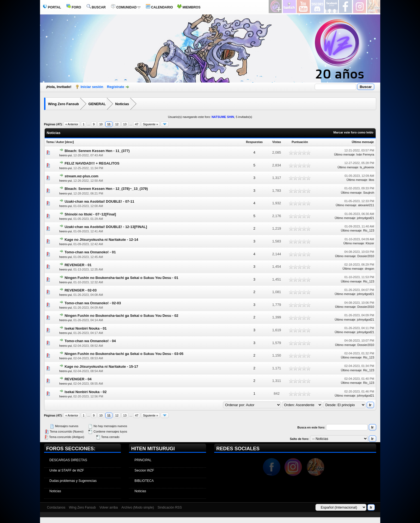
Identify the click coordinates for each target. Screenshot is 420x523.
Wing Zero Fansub (64, 104)
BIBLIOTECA (144, 481)
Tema (50, 142)
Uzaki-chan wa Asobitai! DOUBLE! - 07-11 (99, 201)
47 (137, 124)
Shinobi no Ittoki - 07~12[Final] (90, 214)
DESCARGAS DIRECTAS (68, 460)
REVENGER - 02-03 (81, 290)
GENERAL (97, 104)
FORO (74, 7)
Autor (60, 142)
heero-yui (66, 155)
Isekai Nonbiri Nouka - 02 (86, 392)
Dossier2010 (366, 256)
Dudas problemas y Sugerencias (73, 481)
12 (117, 124)
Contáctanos (56, 507)
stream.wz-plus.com (81, 176)
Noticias (122, 104)
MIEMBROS (189, 7)
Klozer (370, 243)
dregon (369, 269)
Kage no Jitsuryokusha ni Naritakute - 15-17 (101, 367)
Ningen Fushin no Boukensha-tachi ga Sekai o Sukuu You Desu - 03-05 (124, 354)
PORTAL (52, 7)
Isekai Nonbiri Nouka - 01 (86, 328)
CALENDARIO (159, 7)
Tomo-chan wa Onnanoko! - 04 (90, 341)
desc (69, 142)
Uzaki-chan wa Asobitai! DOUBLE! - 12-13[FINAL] (106, 227)
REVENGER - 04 (78, 379)
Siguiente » (150, 124)
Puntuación (300, 142)
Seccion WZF (144, 470)
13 (125, 124)
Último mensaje (363, 142)
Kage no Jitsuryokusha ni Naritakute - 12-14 (101, 240)
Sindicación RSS (170, 507)
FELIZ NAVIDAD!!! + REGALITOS (92, 163)
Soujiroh (369, 193)
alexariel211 (366, 205)
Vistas (277, 142)
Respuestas (254, 142)
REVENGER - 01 (78, 265)
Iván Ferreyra (365, 154)
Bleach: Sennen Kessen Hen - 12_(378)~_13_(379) (106, 189)
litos (372, 180)
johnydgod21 (365, 218)
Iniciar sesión (92, 87)
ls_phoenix (367, 167)
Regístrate (116, 87)
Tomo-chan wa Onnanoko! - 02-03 (93, 303)
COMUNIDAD (126, 7)
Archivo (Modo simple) (138, 507)
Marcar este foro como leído (353, 132)
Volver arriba (108, 507)
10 (101, 124)
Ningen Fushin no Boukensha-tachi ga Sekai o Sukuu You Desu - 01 (121, 278)
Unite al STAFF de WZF (67, 470)
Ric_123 (369, 230)
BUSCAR (96, 7)
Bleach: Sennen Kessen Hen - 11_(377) (97, 151)
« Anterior (72, 124)
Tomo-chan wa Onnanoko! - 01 (90, 252)
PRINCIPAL (143, 460)
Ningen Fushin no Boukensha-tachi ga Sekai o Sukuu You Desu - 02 (121, 316)
